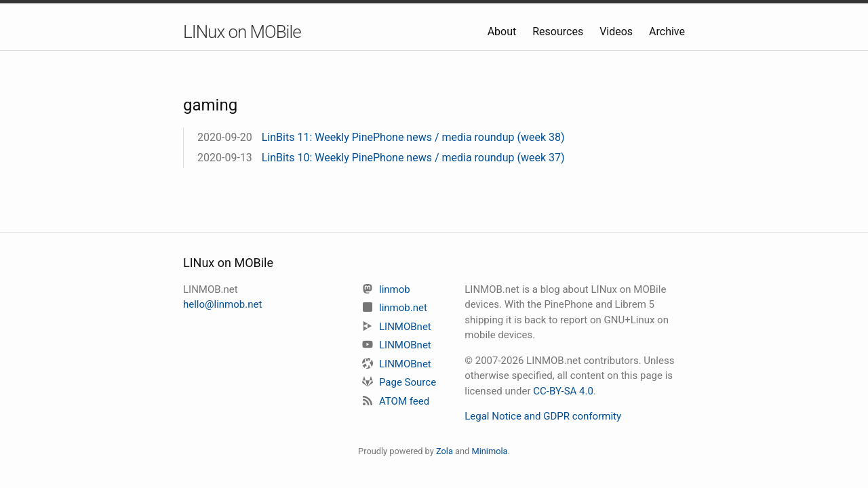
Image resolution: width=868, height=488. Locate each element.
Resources (559, 32)
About (504, 32)
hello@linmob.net (222, 304)
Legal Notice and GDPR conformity (543, 416)
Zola (445, 451)
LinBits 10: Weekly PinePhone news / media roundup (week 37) (413, 158)
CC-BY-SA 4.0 (563, 391)
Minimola (489, 451)
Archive (667, 32)
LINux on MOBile (242, 32)
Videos (617, 32)
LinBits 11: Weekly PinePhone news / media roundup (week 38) (413, 137)
